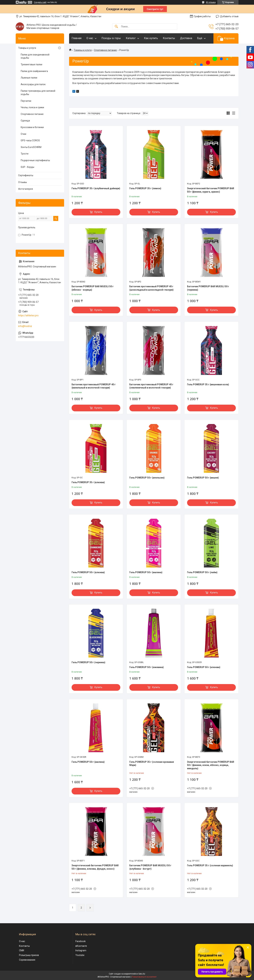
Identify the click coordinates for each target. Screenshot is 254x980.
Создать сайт (40, 2)
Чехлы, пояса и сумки (32, 107)
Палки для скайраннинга (34, 71)
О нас (90, 38)
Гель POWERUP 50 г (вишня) (203, 478)
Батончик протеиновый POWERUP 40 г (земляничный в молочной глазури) (151, 386)
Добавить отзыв (229, 16)
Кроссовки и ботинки (32, 127)
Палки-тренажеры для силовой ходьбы (38, 93)
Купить (98, 212)
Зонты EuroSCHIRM (31, 147)
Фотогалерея (26, 189)
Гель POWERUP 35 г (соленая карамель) (210, 865)
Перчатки (26, 101)
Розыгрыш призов (29, 955)
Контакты (169, 38)
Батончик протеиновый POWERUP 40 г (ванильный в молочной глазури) (94, 386)
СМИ (22, 950)
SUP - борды (27, 167)
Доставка (186, 38)
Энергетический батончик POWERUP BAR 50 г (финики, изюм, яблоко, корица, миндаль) (211, 765)
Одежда (25, 121)
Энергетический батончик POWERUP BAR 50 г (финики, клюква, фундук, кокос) (95, 867)
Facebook (81, 941)
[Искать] (116, 27)
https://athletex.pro (28, 315)
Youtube (80, 955)
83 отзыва (211, 2)
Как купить (151, 38)
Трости (25, 154)
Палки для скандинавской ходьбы (35, 56)
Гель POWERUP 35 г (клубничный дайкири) (96, 188)
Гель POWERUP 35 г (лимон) (145, 188)
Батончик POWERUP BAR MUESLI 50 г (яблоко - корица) (93, 288)
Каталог (131, 38)
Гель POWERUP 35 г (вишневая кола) (208, 384)
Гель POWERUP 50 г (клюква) (88, 572)
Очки (23, 134)
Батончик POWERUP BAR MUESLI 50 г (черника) (208, 288)
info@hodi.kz (25, 326)
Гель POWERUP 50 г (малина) (146, 572)
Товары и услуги (83, 50)
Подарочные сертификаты (35, 160)
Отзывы (23, 182)
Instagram (81, 950)
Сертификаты (26, 175)
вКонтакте (81, 946)
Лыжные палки (29, 78)
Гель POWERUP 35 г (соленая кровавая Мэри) (152, 764)
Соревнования (27, 960)
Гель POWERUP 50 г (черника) (88, 662)
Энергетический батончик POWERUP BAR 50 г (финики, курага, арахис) (211, 190)
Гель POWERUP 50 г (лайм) (202, 572)
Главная (77, 38)
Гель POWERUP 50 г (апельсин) (147, 478)
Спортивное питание (105, 50)
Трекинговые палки (31, 64)
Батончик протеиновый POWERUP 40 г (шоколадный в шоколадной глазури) (151, 288)
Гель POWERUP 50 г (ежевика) (147, 667)
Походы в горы (111, 38)
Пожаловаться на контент (144, 977)
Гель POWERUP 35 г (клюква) (88, 482)
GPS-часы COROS (30, 140)
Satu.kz (142, 974)
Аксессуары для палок (33, 84)
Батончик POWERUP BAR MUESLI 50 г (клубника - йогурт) (150, 867)
